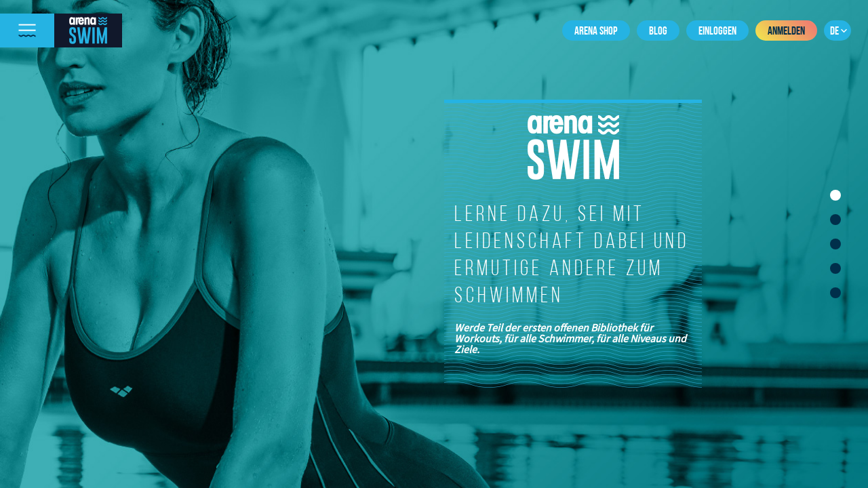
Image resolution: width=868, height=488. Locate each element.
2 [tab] (835, 220)
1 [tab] (835, 195)
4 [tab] (835, 268)
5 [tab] (835, 293)
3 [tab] (835, 244)
